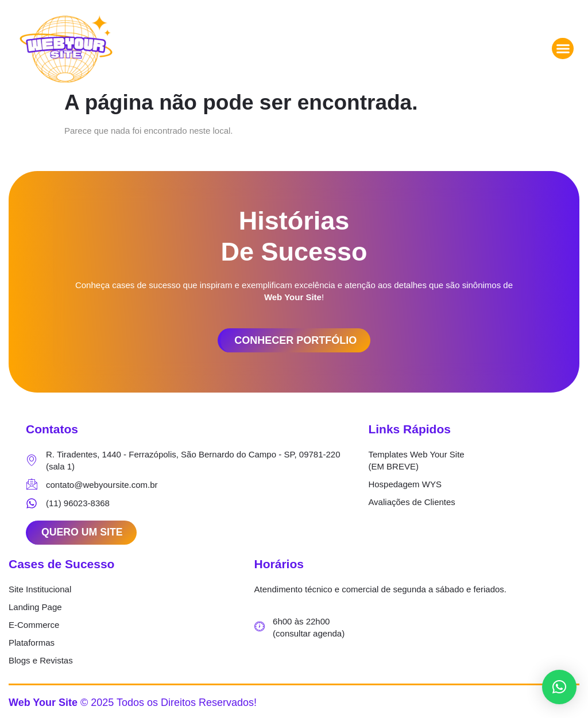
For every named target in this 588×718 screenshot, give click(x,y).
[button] (563, 49)
